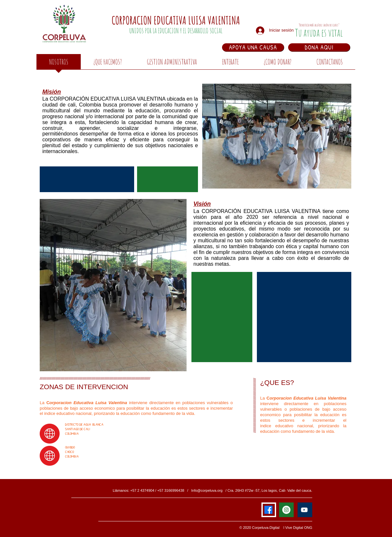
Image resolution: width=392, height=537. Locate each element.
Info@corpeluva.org (207, 490)
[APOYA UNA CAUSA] (253, 47)
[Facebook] (268, 510)
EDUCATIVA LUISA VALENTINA (197, 20)
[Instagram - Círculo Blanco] (286, 510)
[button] (107, 64)
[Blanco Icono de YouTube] (304, 510)
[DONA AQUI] (319, 47)
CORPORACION (133, 20)
